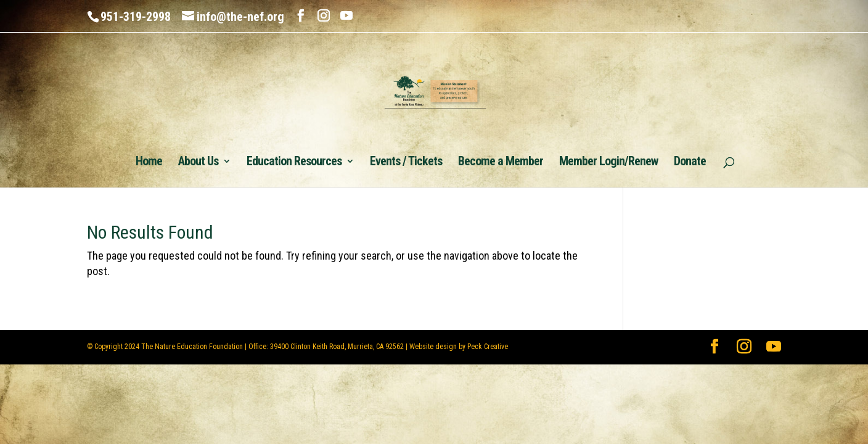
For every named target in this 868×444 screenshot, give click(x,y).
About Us (198, 162)
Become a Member (501, 162)
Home (149, 162)
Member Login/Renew (608, 162)
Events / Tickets (406, 162)
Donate (690, 162)
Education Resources (294, 162)
